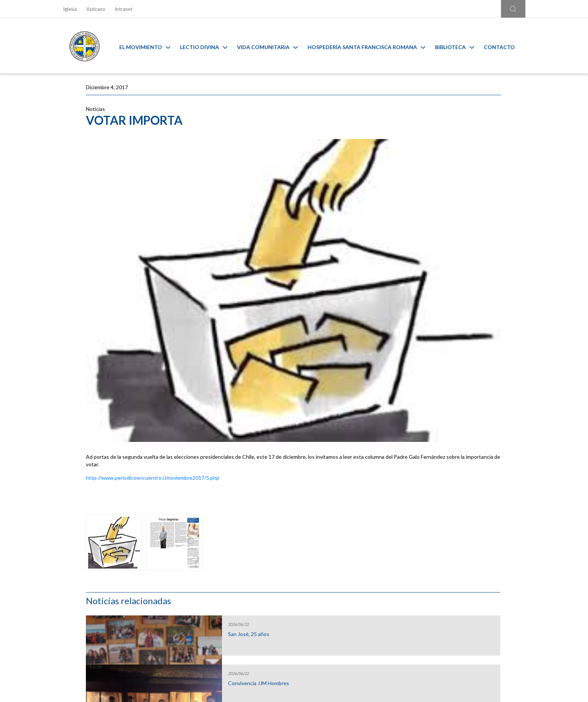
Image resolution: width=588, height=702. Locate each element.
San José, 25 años (439, 137)
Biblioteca (460, 46)
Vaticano (96, 9)
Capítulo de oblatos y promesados (444, 238)
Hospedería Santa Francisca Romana (372, 46)
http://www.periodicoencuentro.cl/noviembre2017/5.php (153, 357)
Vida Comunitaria (273, 46)
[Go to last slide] (62, 546)
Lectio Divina (209, 46)
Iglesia (70, 9)
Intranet (124, 9)
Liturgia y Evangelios (119, 557)
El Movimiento (150, 46)
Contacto (505, 46)
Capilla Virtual (352, 557)
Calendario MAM (236, 557)
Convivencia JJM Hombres (449, 186)
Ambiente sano (469, 557)
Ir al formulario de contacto (195, 643)
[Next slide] (526, 546)
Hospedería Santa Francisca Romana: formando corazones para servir (453, 290)
